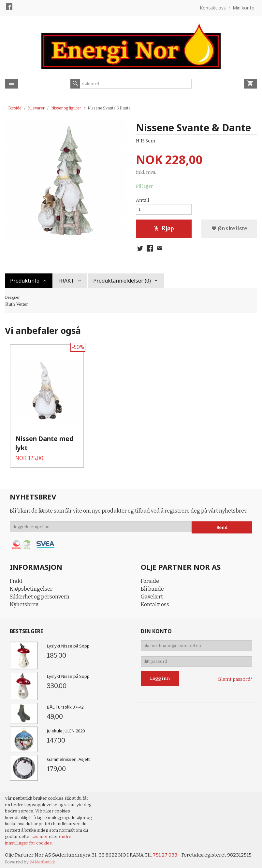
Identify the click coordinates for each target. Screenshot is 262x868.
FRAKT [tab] (66, 284)
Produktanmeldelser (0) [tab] (122, 284)
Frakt (16, 577)
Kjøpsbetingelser (31, 585)
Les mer (40, 832)
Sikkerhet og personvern (40, 592)
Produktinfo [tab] (25, 284)
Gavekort (152, 592)
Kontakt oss (155, 600)
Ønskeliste (229, 230)
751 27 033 (167, 851)
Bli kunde (152, 585)
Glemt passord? (235, 679)
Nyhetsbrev (24, 600)
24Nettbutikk (42, 858)
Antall (142, 201)
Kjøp (164, 230)
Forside (15, 108)
